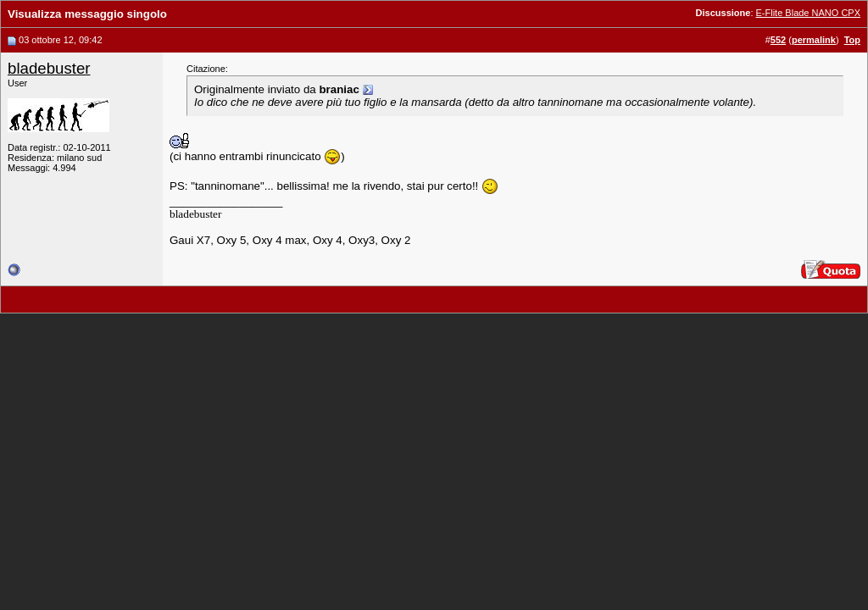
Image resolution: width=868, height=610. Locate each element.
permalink (814, 40)
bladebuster (49, 68)
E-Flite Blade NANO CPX (808, 13)
